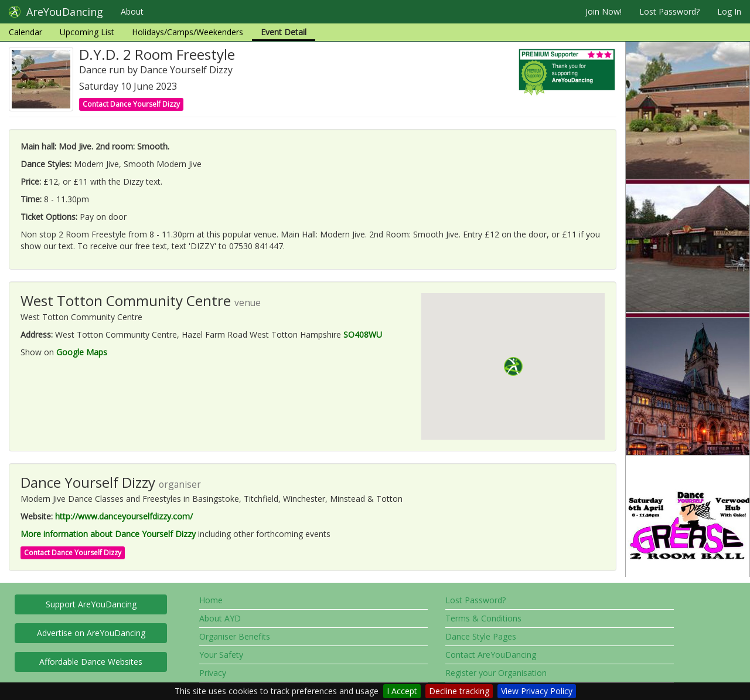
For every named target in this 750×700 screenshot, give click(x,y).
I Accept (402, 691)
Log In (729, 11)
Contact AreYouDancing (491, 655)
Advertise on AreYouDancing (91, 633)
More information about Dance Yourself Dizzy (108, 534)
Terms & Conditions (483, 618)
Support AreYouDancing (91, 604)
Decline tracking (459, 691)
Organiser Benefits (235, 636)
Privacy (213, 673)
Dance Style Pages (481, 636)
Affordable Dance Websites (91, 662)
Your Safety (221, 655)
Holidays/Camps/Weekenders (187, 32)
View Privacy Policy (537, 691)
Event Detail (284, 32)
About (132, 11)
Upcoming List (87, 32)
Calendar (25, 32)
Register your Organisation (496, 673)
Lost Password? (669, 11)
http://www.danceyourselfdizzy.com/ (124, 516)
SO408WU (363, 334)
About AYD (220, 618)
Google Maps (82, 352)
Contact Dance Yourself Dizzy (131, 104)
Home (211, 600)
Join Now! (604, 11)
